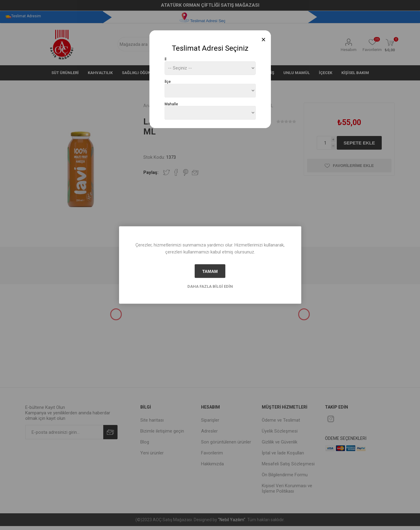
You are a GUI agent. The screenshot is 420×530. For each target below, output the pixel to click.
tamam (210, 271)
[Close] (263, 40)
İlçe (168, 82)
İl (166, 59)
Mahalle (171, 104)
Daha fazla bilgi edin (210, 286)
